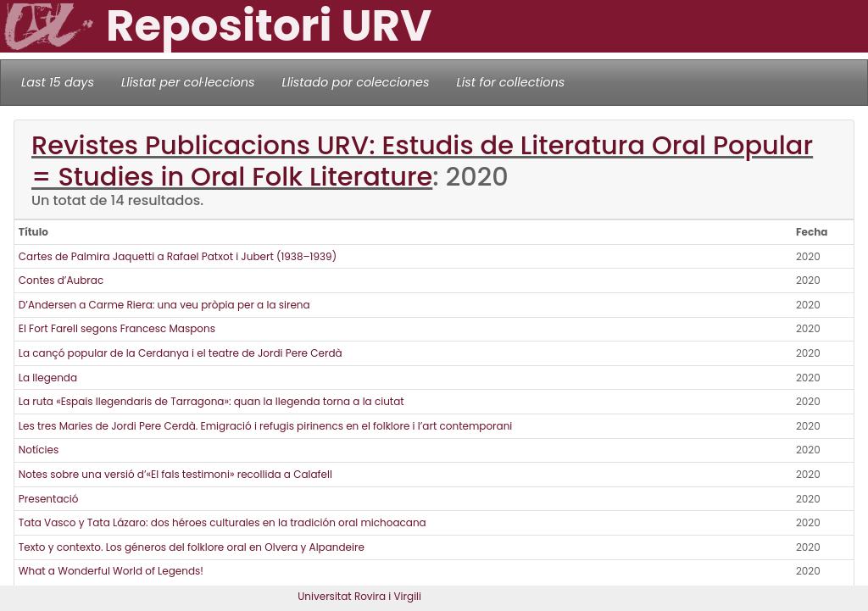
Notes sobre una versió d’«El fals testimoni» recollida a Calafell (175, 474)
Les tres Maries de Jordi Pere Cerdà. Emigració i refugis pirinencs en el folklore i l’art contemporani (266, 426)
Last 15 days (58, 82)
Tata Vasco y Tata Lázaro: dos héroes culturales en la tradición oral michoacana (223, 522)
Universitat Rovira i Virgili (359, 596)
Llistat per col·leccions (188, 82)
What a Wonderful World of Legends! (111, 571)
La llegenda (48, 378)
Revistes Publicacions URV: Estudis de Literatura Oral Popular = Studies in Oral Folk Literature (422, 161)
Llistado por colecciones (356, 82)
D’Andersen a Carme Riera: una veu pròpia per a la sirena (164, 305)
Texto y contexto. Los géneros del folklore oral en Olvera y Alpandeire (192, 547)
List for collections (510, 82)
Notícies (39, 450)
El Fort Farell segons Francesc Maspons (117, 328)
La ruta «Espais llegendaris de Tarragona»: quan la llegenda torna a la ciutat (211, 401)
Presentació (49, 499)
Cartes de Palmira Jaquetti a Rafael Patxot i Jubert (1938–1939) (178, 256)
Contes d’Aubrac (61, 280)
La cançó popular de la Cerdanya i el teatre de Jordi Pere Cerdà (181, 353)
